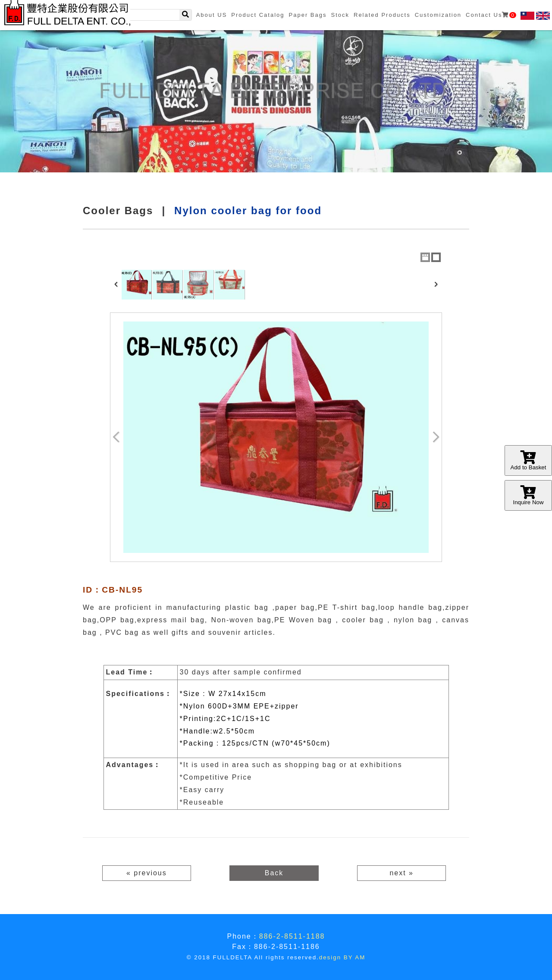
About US (212, 15)
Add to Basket (528, 460)
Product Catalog (258, 15)
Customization (438, 15)
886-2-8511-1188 (292, 936)
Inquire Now (528, 495)
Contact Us (491, 15)
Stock (340, 15)
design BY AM (342, 957)
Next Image (436, 437)
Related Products (382, 15)
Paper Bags (308, 15)
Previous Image (116, 437)
